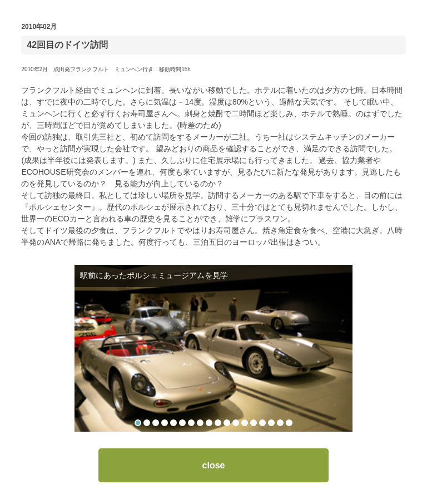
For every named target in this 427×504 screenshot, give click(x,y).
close (214, 465)
